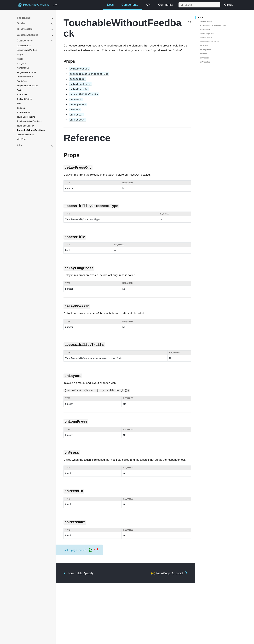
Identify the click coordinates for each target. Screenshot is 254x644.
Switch (20, 90)
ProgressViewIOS (25, 77)
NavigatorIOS (23, 68)
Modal (20, 59)
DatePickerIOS (24, 46)
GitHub (229, 5)
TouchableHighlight (26, 117)
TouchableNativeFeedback (29, 121)
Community (166, 5)
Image (20, 55)
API (148, 5)
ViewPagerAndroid (26, 135)
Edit (188, 22)
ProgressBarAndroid (26, 72)
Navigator (21, 63)
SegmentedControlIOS (27, 86)
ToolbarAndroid (24, 112)
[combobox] (199, 5)
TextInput (21, 108)
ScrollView (22, 81)
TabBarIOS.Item (24, 99)
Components (130, 5)
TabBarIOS (22, 95)
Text (19, 103)
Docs (110, 5)
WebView (21, 139)
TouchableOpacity (25, 126)
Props (200, 17)
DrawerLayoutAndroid (27, 50)
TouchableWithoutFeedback (31, 130)
